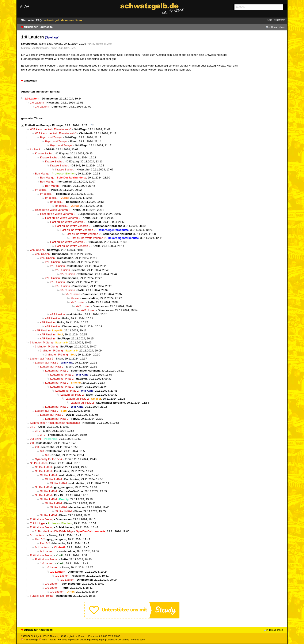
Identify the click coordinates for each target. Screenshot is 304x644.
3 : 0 (33, 427)
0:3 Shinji (36, 439)
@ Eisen (108, 44)
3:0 (42, 451)
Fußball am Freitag (37, 125)
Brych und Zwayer (51, 137)
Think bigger (38, 523)
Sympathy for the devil (49, 459)
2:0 (32, 443)
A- (22, 7)
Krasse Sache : (44, 153)
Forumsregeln (138, 640)
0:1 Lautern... (38, 535)
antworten (31, 81)
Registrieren (280, 20)
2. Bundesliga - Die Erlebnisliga (54, 531)
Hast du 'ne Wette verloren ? (53, 210)
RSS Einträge (30, 640)
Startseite (28, 20)
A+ (27, 6)
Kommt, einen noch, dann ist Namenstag (55, 423)
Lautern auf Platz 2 (42, 359)
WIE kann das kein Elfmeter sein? (51, 129)
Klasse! (75, 298)
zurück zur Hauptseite (38, 27)
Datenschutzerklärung (118, 640)
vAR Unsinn (37, 250)
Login (270, 20)
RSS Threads (48, 640)
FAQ (39, 20)
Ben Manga (42, 174)
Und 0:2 (40, 539)
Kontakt (62, 640)
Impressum (74, 640)
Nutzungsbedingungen (93, 640)
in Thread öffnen (277, 27)
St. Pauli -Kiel (38, 463)
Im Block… (37, 149)
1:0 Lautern (37, 103)
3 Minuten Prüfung (41, 342)
